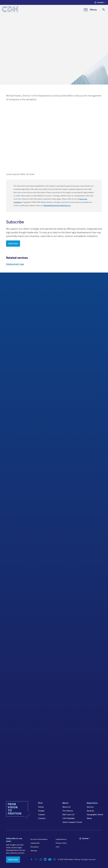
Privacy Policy (61, 843)
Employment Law (15, 264)
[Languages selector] (100, 3)
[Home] (10, 10)
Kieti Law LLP (68, 815)
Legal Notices (61, 839)
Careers (42, 815)
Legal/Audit (35, 843)
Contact (42, 818)
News (89, 818)
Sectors (90, 807)
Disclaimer (35, 847)
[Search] (104, 10)
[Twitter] (36, 859)
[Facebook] (31, 859)
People (41, 811)
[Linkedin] (45, 859)
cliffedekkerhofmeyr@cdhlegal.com (57, 205)
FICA (58, 847)
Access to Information (39, 839)
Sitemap (34, 851)
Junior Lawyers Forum (72, 822)
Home (41, 807)
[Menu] (90, 10)
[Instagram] (41, 859)
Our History (68, 811)
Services (90, 811)
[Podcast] (54, 859)
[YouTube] (50, 859)
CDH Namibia (69, 818)
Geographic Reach (95, 815)
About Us (67, 807)
